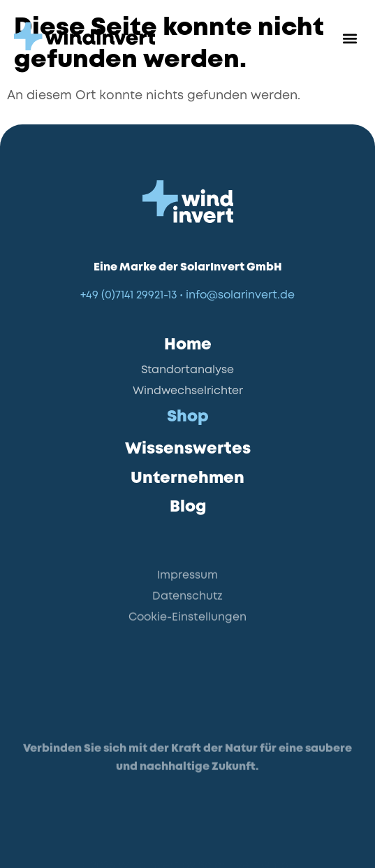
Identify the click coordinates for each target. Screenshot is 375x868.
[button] (350, 39)
